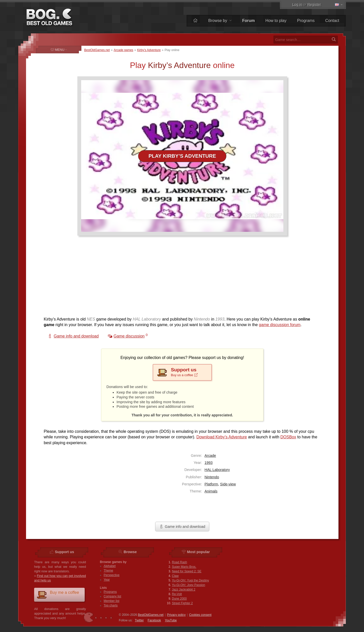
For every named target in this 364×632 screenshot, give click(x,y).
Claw (175, 576)
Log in (297, 5)
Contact (332, 21)
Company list (112, 596)
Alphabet (110, 566)
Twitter (139, 620)
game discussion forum (280, 325)
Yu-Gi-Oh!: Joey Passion (188, 585)
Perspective (112, 575)
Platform (211, 484)
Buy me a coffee (58, 594)
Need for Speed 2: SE (187, 571)
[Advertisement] (180, 279)
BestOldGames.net (97, 50)
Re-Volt (177, 594)
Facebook (154, 620)
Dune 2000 (179, 599)
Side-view (228, 484)
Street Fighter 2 (182, 603)
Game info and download (182, 527)
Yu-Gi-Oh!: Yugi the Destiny (190, 580)
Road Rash (179, 562)
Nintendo (212, 477)
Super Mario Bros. (184, 567)
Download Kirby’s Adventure (222, 437)
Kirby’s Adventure (149, 50)
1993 (209, 463)
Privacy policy (176, 615)
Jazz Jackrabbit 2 (184, 590)
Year (107, 580)
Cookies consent (200, 615)
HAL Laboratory (217, 470)
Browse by (220, 21)
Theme (108, 571)
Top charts (111, 605)
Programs (306, 21)
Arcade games (123, 50)
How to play (276, 21)
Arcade (210, 456)
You (171, 620)
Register (314, 5)
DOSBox (288, 437)
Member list (111, 601)
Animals (211, 491)
